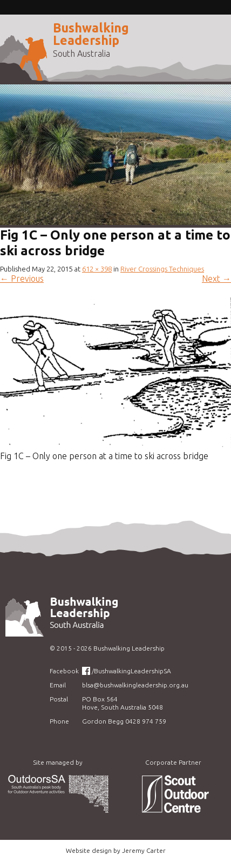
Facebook (64, 671)
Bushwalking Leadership (91, 34)
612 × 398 (97, 269)
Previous (22, 279)
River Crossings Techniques (162, 269)
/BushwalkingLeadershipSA (131, 671)
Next (216, 279)
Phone (59, 721)
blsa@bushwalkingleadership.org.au (135, 685)
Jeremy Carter (144, 850)
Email (58, 685)
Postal (59, 699)
